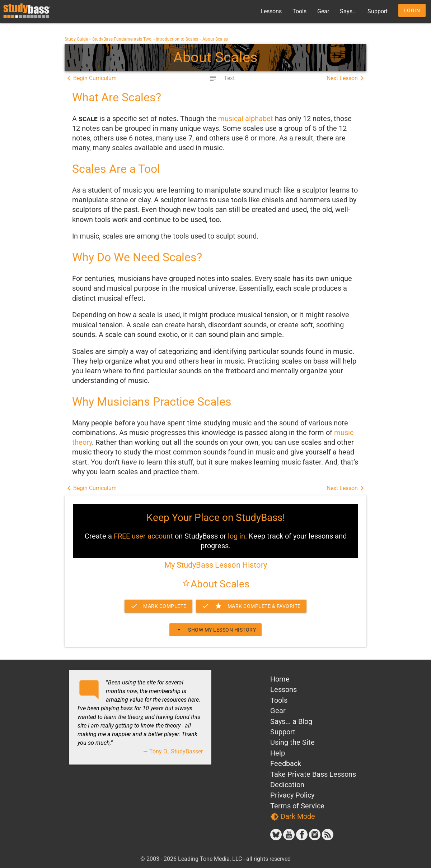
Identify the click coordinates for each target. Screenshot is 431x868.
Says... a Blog (291, 722)
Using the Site (292, 742)
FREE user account (143, 536)
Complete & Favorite (251, 606)
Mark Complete (158, 606)
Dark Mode (293, 817)
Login (412, 10)
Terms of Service (297, 806)
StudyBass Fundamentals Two (122, 39)
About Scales (215, 39)
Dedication (287, 785)
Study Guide (76, 39)
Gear (323, 11)
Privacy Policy (292, 795)
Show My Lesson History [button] (215, 630)
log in (236, 536)
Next (346, 78)
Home (280, 679)
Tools (299, 11)
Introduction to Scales (177, 39)
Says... (348, 11)
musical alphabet (246, 119)
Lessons (271, 11)
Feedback (286, 764)
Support (378, 11)
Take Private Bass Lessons (313, 774)
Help (278, 753)
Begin (91, 78)
